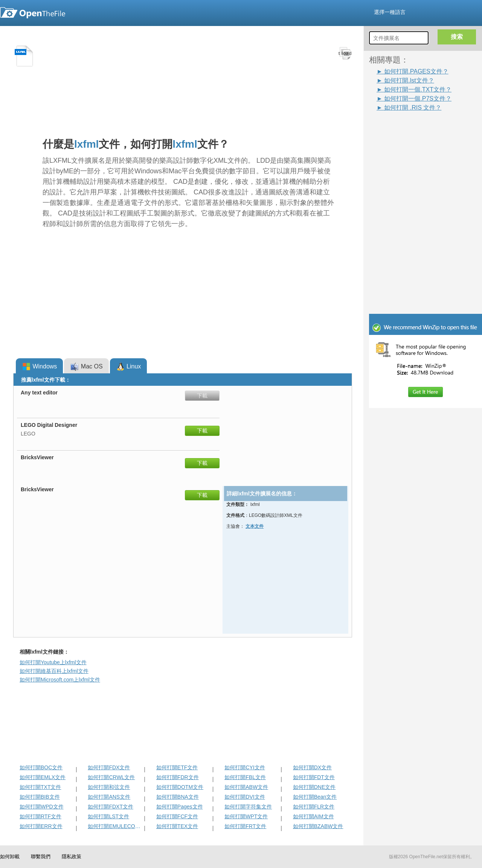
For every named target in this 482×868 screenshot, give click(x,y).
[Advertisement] (429, 159)
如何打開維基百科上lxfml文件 (54, 671)
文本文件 (255, 526)
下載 (202, 396)
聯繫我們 (41, 857)
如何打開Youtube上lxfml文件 (53, 662)
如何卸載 (10, 857)
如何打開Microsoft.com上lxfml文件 (60, 680)
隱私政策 (72, 857)
